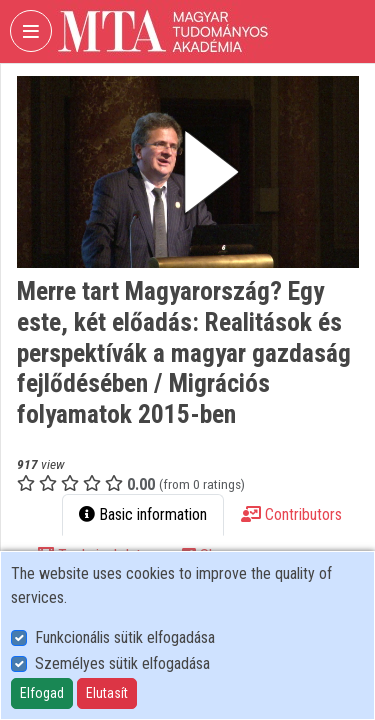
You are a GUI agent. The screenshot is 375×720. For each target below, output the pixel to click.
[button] (188, 172)
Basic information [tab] (143, 514)
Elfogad (42, 693)
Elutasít (107, 693)
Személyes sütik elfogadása (122, 663)
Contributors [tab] (291, 514)
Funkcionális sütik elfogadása (125, 637)
